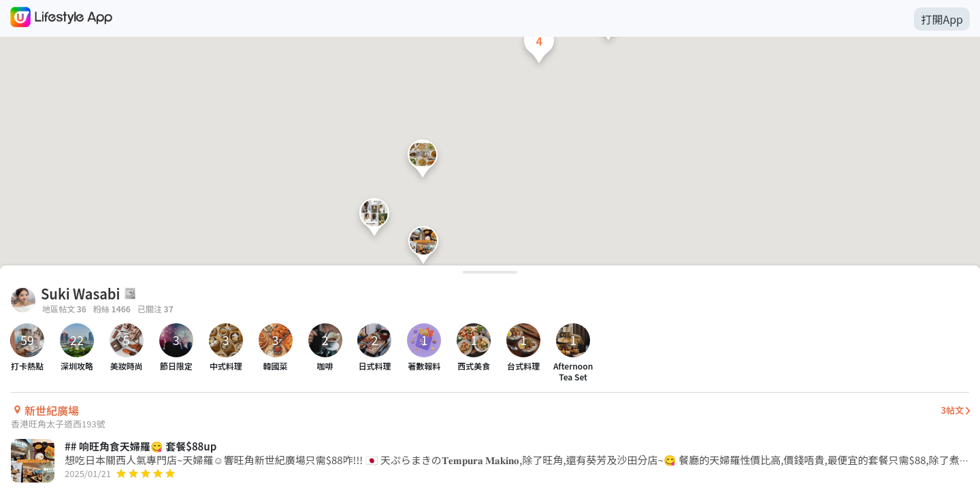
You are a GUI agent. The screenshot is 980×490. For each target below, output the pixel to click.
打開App (942, 19)
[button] (423, 248)
